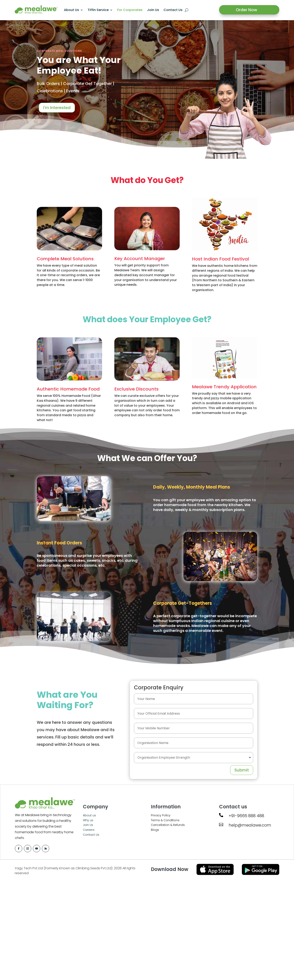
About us (89, 815)
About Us (71, 10)
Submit (242, 770)
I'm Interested (57, 108)
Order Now (247, 10)
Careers (89, 830)
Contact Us (173, 10)
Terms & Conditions (165, 820)
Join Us (153, 10)
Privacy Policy (161, 815)
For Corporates (130, 10)
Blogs (155, 830)
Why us (88, 820)
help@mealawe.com (250, 825)
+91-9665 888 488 (246, 816)
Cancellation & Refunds (168, 825)
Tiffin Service (98, 10)
